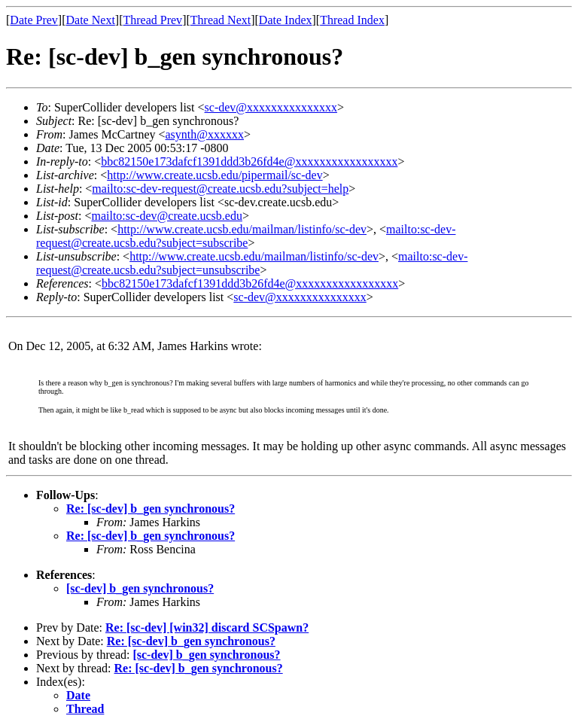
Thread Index (352, 20)
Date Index (286, 20)
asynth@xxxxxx (205, 134)
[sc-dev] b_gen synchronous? (140, 588)
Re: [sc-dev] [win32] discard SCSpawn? (207, 627)
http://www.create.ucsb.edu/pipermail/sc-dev (214, 175)
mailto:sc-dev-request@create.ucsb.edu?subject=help (220, 189)
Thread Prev (152, 20)
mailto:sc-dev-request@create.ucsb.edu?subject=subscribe (246, 236)
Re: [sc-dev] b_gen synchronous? (151, 509)
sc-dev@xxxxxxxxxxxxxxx (271, 107)
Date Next (91, 20)
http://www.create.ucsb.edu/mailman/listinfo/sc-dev (242, 229)
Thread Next (221, 20)
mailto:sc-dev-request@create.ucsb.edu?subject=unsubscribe (252, 263)
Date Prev (34, 20)
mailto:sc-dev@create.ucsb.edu (166, 216)
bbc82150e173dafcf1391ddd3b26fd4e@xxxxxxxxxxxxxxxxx (249, 161)
